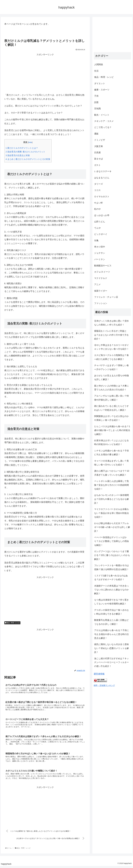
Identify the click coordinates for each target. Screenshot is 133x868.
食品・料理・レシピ (12, 623)
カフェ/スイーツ (102, 272)
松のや (97, 209)
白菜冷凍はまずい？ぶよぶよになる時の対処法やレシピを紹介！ (111, 442)
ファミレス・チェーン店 (106, 297)
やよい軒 (99, 203)
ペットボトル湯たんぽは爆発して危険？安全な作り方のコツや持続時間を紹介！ (111, 485)
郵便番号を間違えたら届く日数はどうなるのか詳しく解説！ (111, 622)
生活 (96, 71)
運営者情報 (99, 674)
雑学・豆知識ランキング (104, 685)
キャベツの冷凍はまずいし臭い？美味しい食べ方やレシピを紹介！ (111, 463)
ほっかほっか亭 (102, 215)
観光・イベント (102, 115)
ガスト (97, 165)
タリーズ (99, 184)
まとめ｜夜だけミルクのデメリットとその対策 (28, 159)
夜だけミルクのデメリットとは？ (22, 148)
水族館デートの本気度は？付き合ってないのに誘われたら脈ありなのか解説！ (111, 590)
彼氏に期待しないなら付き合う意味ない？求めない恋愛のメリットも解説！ (111, 648)
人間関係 (99, 65)
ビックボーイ (101, 234)
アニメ (97, 284)
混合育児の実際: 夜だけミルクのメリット (25, 152)
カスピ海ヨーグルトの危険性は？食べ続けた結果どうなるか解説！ (111, 357)
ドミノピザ (100, 140)
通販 (96, 134)
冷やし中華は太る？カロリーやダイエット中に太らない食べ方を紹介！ (111, 347)
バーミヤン (100, 259)
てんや (97, 228)
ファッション (101, 303)
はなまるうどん (102, 178)
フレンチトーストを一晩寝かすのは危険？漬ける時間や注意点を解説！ (111, 567)
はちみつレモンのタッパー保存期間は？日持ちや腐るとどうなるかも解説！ (111, 499)
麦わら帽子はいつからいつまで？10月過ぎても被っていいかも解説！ (112, 473)
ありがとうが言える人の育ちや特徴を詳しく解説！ (111, 378)
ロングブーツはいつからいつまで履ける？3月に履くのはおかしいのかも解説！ (112, 555)
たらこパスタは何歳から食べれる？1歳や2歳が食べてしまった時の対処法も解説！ (112, 430)
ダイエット (100, 83)
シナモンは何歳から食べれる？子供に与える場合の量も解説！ (111, 453)
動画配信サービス (103, 266)
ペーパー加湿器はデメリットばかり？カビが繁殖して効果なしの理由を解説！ (111, 541)
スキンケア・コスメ (104, 121)
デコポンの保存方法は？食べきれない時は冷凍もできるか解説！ (111, 612)
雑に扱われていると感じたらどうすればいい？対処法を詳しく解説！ (111, 408)
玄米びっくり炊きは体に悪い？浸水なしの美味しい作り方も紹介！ (111, 323)
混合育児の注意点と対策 (18, 155)
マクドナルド (101, 278)
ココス (97, 190)
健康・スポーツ (102, 90)
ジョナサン (100, 253)
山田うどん (100, 222)
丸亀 (96, 240)
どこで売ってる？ (103, 127)
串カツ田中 (100, 247)
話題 (96, 102)
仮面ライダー (101, 291)
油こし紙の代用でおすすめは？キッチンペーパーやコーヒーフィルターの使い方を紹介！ (111, 662)
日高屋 (97, 153)
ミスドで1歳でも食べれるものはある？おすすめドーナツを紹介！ (111, 578)
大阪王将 (99, 146)
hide (30, 142)
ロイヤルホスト (102, 197)
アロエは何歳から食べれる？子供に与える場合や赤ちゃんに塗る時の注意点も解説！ (111, 634)
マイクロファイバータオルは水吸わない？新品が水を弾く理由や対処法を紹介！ (111, 513)
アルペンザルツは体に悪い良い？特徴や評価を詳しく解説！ (111, 398)
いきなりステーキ (103, 171)
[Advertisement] (45, 73)
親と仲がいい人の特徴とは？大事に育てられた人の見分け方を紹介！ (111, 388)
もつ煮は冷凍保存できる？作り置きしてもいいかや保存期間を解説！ (111, 602)
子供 (96, 96)
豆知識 (97, 109)
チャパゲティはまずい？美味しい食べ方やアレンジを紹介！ (111, 367)
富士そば (99, 159)
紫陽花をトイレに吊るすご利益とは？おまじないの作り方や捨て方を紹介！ (111, 335)
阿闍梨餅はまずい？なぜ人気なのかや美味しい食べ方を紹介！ (111, 418)
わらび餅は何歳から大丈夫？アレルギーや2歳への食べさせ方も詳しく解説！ (112, 527)
